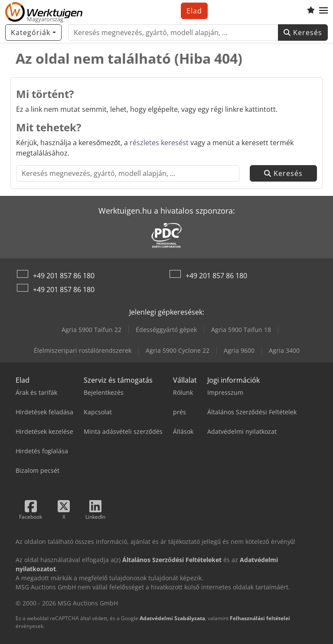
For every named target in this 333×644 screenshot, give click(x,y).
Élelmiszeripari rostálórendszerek (83, 350)
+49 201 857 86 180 (64, 276)
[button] (323, 11)
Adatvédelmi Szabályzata (172, 618)
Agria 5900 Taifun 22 (91, 330)
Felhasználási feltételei (260, 618)
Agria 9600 (239, 350)
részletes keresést (159, 143)
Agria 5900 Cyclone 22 (178, 350)
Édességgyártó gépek (166, 330)
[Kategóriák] (33, 33)
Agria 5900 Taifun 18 (241, 330)
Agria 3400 (284, 350)
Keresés (303, 33)
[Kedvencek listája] (311, 11)
